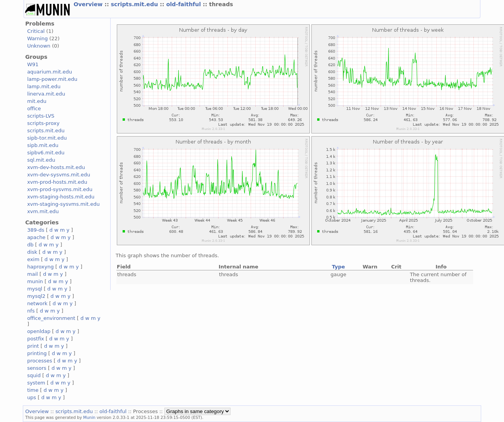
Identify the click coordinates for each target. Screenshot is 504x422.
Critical (36, 31)
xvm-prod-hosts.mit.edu (57, 182)
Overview (89, 4)
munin (35, 281)
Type (338, 267)
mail (32, 274)
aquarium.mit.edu (50, 72)
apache (36, 237)
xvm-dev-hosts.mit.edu (56, 167)
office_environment (51, 318)
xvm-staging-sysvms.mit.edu (63, 204)
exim (33, 259)
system (36, 383)
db (30, 245)
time (33, 390)
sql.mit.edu (41, 160)
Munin (89, 417)
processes (40, 361)
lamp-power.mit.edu (52, 79)
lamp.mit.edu (44, 86)
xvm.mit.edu (43, 211)
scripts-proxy (43, 123)
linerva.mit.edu (46, 94)
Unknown (39, 46)
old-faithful (185, 4)
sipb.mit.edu (43, 145)
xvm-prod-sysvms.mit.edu (60, 189)
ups (32, 397)
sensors (37, 368)
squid (34, 375)
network (37, 303)
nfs (31, 311)
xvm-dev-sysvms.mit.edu (59, 175)
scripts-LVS (41, 116)
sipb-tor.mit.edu (47, 138)
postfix (36, 339)
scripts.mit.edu (136, 4)
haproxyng (40, 267)
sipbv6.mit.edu (46, 153)
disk (32, 252)
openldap (39, 331)
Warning (37, 38)
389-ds (36, 230)
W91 (33, 64)
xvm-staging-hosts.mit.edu (61, 197)
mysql (35, 289)
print (33, 346)
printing (37, 353)
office (34, 108)
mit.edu (37, 101)
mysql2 (36, 296)
